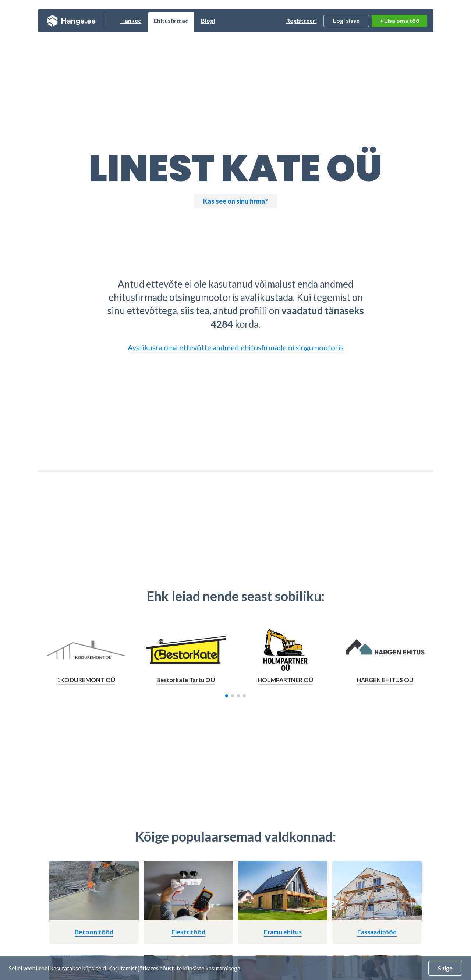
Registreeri (302, 20)
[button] (227, 696)
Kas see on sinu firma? (235, 201)
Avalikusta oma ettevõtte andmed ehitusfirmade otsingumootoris (236, 347)
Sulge (445, 968)
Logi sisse (346, 20)
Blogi (208, 20)
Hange (71, 21)
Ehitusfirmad (171, 20)
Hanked (131, 20)
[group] (86, 658)
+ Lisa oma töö (399, 20)
